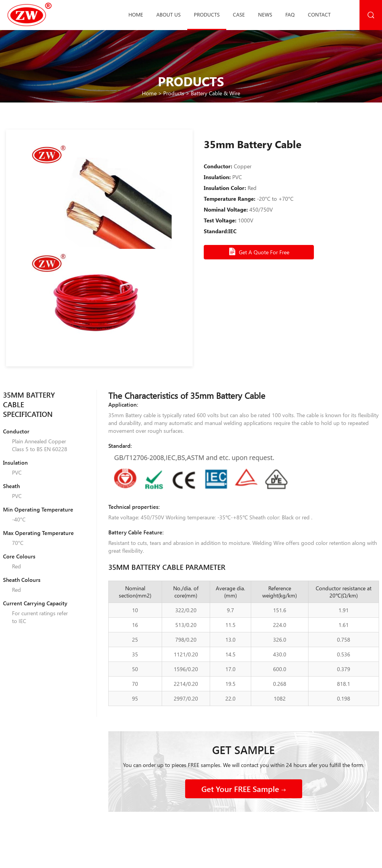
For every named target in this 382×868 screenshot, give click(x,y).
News (265, 14)
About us (168, 14)
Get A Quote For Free (259, 252)
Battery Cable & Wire (215, 93)
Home (136, 14)
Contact (319, 14)
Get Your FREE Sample (244, 789)
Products (207, 14)
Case (239, 14)
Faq (290, 14)
